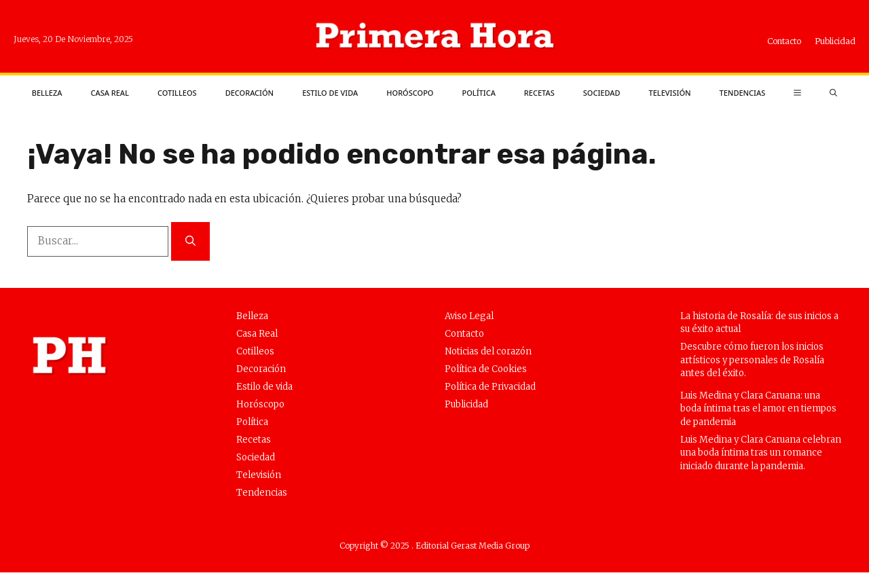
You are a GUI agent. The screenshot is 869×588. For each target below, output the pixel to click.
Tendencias (743, 93)
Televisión (669, 93)
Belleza (47, 93)
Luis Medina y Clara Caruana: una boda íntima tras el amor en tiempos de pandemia (758, 409)
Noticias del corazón (488, 351)
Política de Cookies (486, 369)
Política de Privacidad (490, 387)
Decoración (250, 93)
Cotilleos (177, 93)
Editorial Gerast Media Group (473, 546)
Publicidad (835, 41)
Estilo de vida (330, 93)
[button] (833, 93)
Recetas (539, 93)
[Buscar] (190, 241)
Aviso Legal (469, 316)
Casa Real (109, 93)
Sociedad (602, 93)
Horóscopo (410, 93)
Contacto (784, 41)
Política (478, 93)
